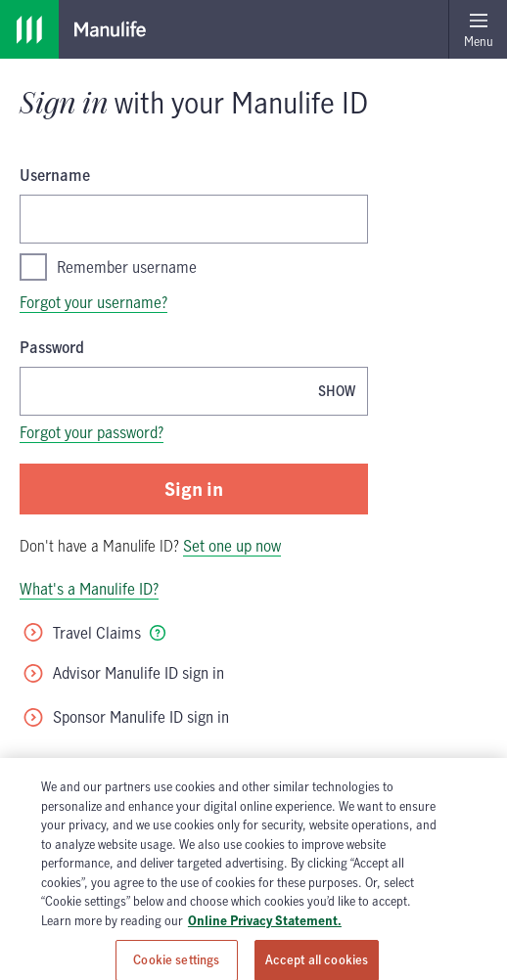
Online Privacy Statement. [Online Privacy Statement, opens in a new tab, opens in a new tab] (265, 943)
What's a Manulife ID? (89, 589)
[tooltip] (158, 633)
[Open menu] (478, 29)
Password (52, 347)
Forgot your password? (92, 432)
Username (55, 175)
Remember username (108, 267)
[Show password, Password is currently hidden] (337, 391)
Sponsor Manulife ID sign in (125, 717)
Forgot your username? (93, 302)
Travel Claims (81, 633)
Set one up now (232, 546)
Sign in (194, 489)
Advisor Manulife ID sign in (123, 673)
